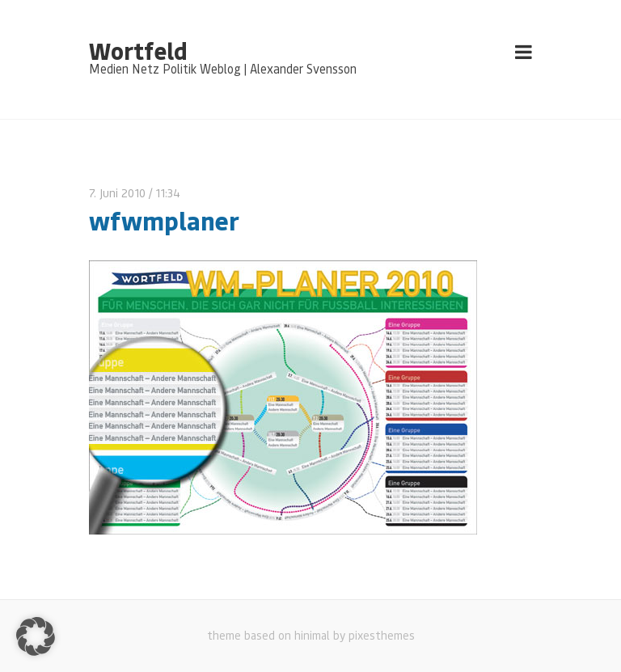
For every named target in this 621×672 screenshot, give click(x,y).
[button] (36, 636)
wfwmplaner (164, 220)
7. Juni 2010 (117, 193)
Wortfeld (138, 50)
